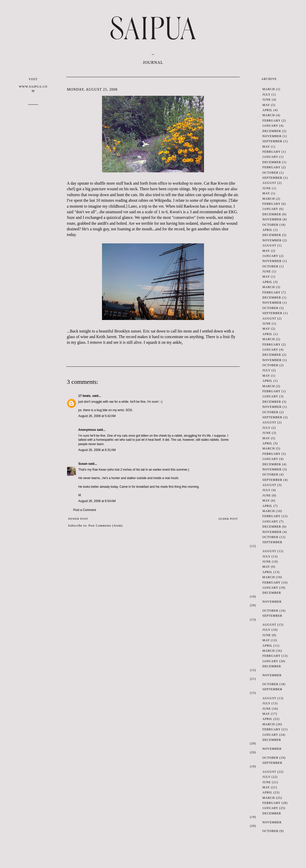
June (267, 100)
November (272, 136)
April (267, 110)
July (266, 94)
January (270, 126)
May (266, 105)
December (272, 131)
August (269, 183)
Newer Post (78, 519)
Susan (83, 464)
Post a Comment (85, 510)
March (269, 89)
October (270, 173)
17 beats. (85, 396)
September (272, 141)
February (271, 121)
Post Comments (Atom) (106, 526)
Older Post (228, 519)
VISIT (33, 85)
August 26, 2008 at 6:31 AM (97, 450)
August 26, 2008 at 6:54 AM (97, 501)
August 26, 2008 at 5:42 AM (97, 416)
